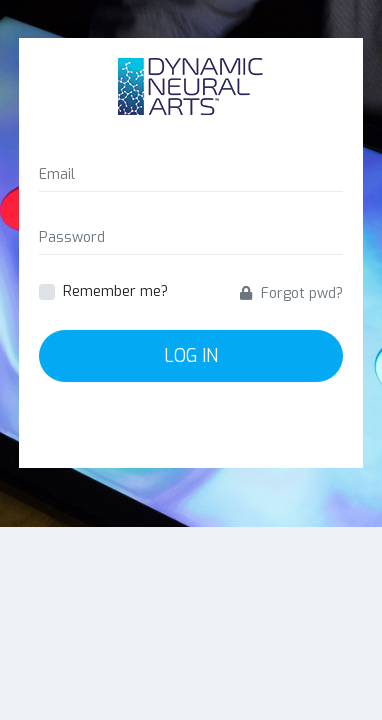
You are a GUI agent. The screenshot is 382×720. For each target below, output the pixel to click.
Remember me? (115, 291)
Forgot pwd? (291, 293)
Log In (191, 356)
